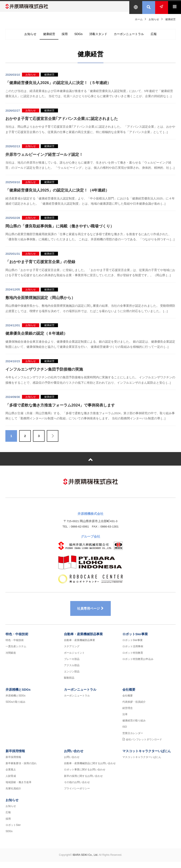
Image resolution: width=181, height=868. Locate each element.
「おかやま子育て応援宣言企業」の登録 (40, 265)
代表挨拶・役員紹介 (134, 708)
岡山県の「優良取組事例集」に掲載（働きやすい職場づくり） (60, 229)
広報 (163, 37)
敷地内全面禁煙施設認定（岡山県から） (40, 301)
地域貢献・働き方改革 (19, 788)
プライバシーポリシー (77, 795)
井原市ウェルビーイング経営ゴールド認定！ (44, 158)
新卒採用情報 (15, 757)
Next (53, 439)
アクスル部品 (72, 672)
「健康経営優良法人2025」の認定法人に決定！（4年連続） (57, 193)
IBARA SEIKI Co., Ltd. (85, 861)
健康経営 (43, 37)
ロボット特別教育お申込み (138, 665)
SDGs (78, 37)
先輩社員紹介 (13, 795)
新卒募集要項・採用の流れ (21, 770)
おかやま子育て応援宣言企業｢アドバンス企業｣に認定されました (62, 122)
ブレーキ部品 (72, 665)
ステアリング (72, 653)
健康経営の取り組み (134, 727)
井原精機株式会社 (31, 6)
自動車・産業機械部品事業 (83, 640)
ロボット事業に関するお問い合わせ (85, 776)
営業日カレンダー (133, 739)
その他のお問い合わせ (77, 788)
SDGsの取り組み (16, 708)
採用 (61, 37)
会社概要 (129, 696)
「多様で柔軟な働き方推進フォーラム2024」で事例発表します (60, 408)
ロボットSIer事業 (135, 640)
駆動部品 (69, 684)
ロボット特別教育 (133, 659)
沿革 (125, 721)
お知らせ (154, 19)
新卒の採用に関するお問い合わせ (83, 782)
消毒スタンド (100, 37)
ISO (125, 733)
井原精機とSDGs (18, 696)
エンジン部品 (72, 678)
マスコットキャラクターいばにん (147, 757)
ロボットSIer (13, 831)
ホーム (139, 19)
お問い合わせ (74, 757)
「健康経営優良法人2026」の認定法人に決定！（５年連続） (58, 86)
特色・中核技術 (17, 640)
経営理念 (128, 714)
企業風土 (11, 776)
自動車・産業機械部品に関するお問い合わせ (90, 770)
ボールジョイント (74, 659)
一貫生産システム (16, 653)
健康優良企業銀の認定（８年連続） (36, 337)
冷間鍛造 (11, 659)
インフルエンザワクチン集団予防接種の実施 (44, 373)
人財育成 (11, 782)
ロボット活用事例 (133, 653)
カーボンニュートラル (135, 37)
